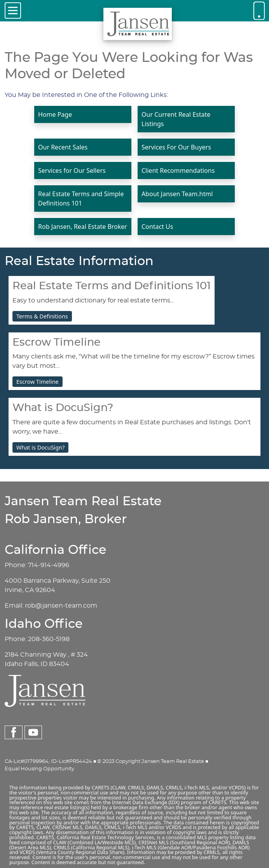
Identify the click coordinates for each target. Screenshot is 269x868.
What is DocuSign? (40, 447)
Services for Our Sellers (72, 170)
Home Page (55, 114)
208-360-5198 (49, 639)
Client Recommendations (178, 170)
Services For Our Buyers (176, 147)
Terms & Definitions (42, 316)
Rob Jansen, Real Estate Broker (83, 227)
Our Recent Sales (63, 147)
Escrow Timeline (38, 382)
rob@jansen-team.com (61, 606)
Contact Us (157, 227)
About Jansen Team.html (177, 194)
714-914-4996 (49, 565)
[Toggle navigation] (13, 11)
